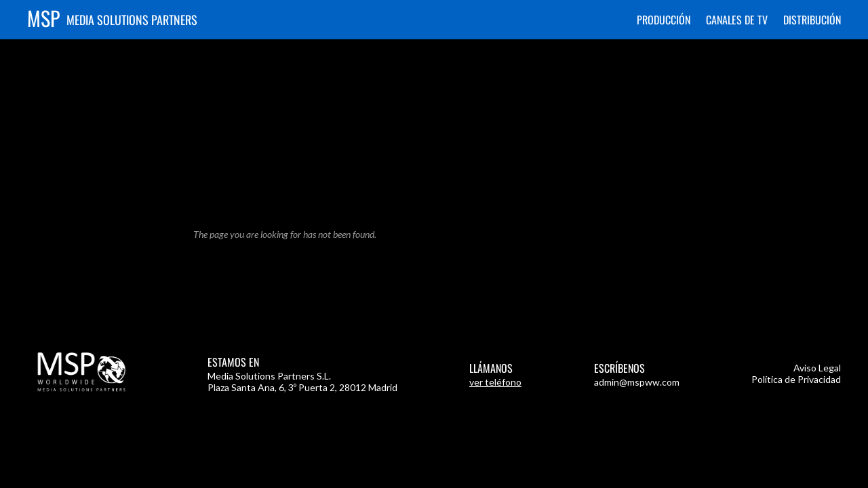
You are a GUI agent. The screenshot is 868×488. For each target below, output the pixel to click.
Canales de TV (737, 20)
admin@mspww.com (637, 382)
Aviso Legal (817, 368)
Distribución (812, 20)
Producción (664, 20)
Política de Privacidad (796, 379)
